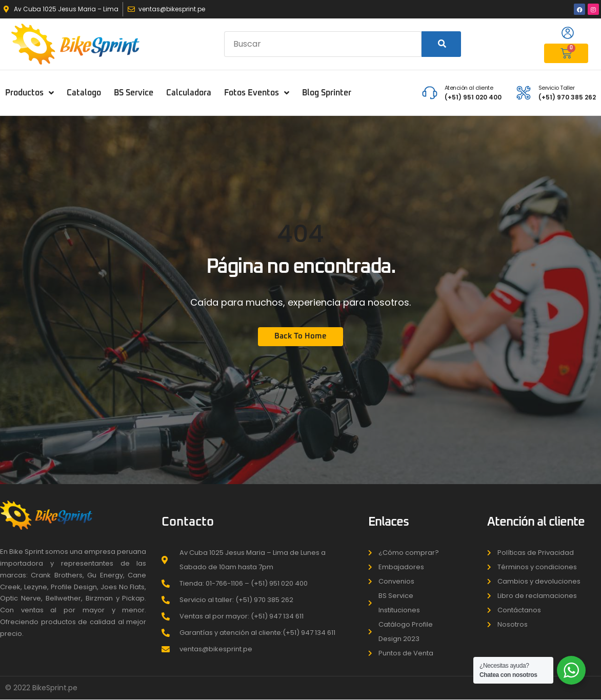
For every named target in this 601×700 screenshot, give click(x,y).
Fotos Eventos (257, 93)
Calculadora (189, 93)
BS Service (134, 93)
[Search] (441, 44)
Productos (29, 93)
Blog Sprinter (327, 93)
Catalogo (84, 93)
